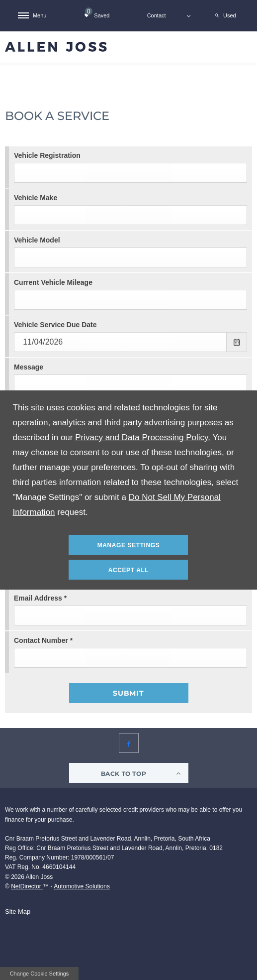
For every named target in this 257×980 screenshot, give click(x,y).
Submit (128, 693)
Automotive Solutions (82, 886)
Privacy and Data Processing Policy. (143, 437)
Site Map (18, 912)
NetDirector (27, 886)
